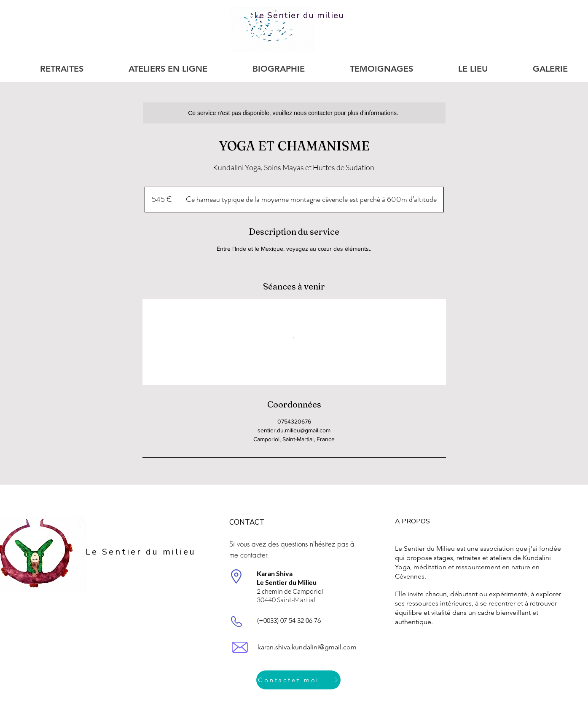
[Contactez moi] (298, 680)
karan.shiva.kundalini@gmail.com (307, 647)
